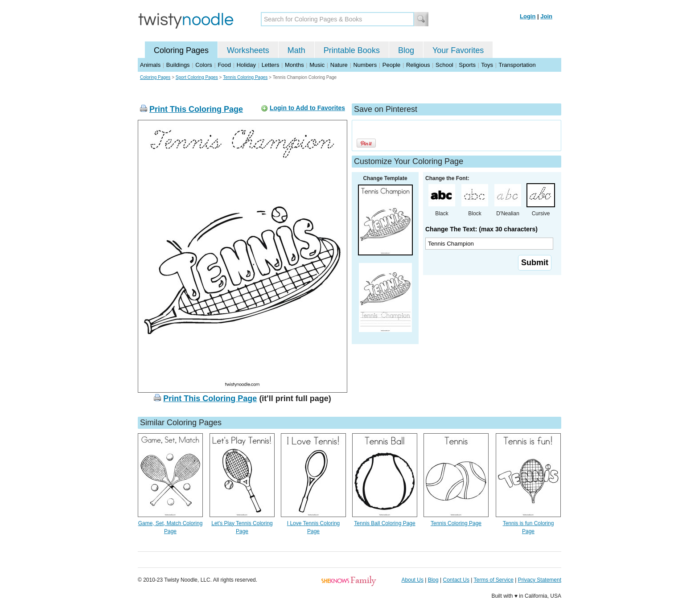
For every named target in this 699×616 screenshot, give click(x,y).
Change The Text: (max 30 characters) (481, 229)
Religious (418, 65)
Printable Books (352, 50)
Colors (204, 65)
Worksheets (248, 50)
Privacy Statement (540, 580)
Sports (467, 65)
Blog (406, 50)
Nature (339, 65)
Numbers (365, 65)
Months (294, 65)
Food (224, 65)
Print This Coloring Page (196, 109)
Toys (487, 65)
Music (317, 65)
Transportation (517, 65)
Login (528, 16)
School (444, 65)
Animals (150, 65)
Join (546, 16)
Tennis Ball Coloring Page (384, 523)
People (391, 65)
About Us (413, 580)
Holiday (246, 65)
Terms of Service (493, 580)
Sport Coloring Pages (197, 77)
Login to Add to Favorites (307, 108)
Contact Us (456, 580)
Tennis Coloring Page (456, 523)
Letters (271, 65)
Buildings (178, 65)
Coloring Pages (181, 50)
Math (296, 50)
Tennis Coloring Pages (245, 77)
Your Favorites (458, 50)
